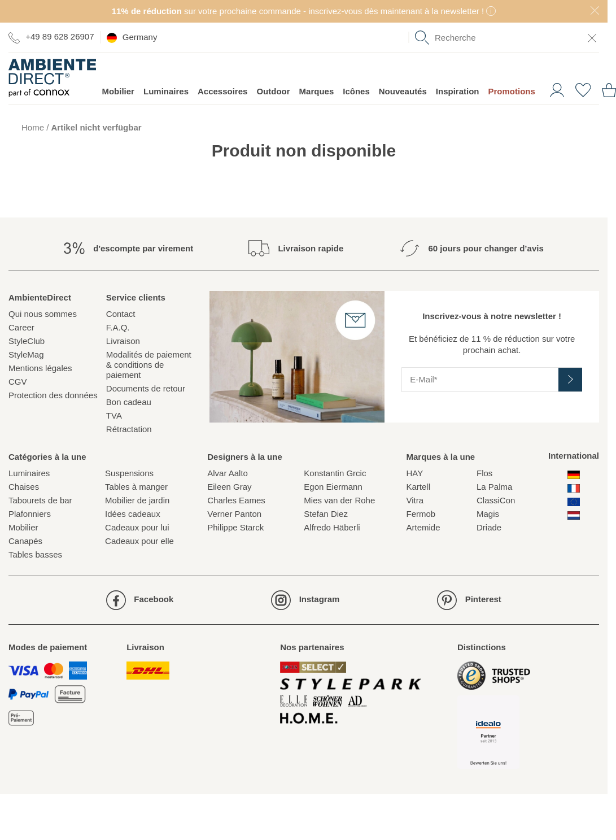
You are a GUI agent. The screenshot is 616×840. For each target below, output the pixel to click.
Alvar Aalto (228, 473)
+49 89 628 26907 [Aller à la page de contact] (51, 37)
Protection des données (53, 395)
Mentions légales (40, 368)
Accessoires (222, 91)
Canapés (25, 541)
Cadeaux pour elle (139, 541)
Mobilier (118, 91)
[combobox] (507, 37)
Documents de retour (146, 388)
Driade (489, 527)
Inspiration (458, 91)
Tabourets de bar (40, 500)
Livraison (123, 341)
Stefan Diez (326, 514)
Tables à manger (136, 487)
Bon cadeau (129, 402)
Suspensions (129, 473)
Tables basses (35, 554)
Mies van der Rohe (339, 500)
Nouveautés (403, 91)
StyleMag (26, 354)
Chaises (24, 487)
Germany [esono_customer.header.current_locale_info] (132, 38)
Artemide (423, 527)
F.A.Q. (118, 327)
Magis (488, 514)
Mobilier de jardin (137, 500)
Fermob (421, 514)
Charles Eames (236, 500)
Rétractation (129, 429)
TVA (114, 415)
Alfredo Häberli (332, 527)
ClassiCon (496, 500)
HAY (414, 473)
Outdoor (273, 91)
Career (21, 327)
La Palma (494, 487)
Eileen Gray (229, 487)
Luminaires (166, 91)
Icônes (356, 91)
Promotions (511, 91)
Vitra (415, 500)
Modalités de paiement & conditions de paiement (149, 365)
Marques (317, 91)
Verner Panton (234, 514)
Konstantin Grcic (335, 473)
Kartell (418, 487)
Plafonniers (30, 514)
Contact (121, 314)
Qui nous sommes (43, 314)
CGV (18, 382)
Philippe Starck (235, 527)
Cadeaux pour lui (137, 527)
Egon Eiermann (333, 487)
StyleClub (27, 341)
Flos (484, 473)
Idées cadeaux (133, 514)
